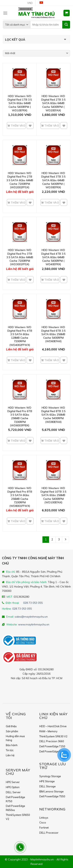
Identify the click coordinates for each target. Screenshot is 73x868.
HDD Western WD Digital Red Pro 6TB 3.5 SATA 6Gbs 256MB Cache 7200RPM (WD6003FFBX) (20, 417)
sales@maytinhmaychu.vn (31, 617)
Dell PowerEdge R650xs (15, 808)
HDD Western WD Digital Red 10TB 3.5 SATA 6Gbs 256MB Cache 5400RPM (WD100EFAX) (53, 495)
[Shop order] (36, 53)
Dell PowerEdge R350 (52, 751)
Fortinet (44, 828)
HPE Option (13, 787)
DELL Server (13, 792)
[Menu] (5, 13)
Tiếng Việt (43, 3)
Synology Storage (50, 776)
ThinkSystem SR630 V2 (53, 736)
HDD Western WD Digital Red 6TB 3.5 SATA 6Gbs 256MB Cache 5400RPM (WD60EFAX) (53, 334)
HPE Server (13, 782)
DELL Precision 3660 (52, 741)
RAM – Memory (48, 731)
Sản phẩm (12, 731)
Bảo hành (12, 745)
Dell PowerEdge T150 (52, 746)
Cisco (43, 822)
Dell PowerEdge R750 (15, 799)
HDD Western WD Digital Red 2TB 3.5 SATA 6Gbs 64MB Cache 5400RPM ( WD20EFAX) (53, 103)
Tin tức (10, 750)
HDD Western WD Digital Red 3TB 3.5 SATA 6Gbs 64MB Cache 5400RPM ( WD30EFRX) (53, 180)
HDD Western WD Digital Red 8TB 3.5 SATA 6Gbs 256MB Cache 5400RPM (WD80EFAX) (53, 415)
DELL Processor (49, 833)
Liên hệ (10, 755)
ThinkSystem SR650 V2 (18, 817)
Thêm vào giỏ (17, 127)
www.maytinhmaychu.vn (34, 624)
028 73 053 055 (33, 603)
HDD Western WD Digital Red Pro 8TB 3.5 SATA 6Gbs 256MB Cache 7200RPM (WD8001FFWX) (20, 497)
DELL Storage (47, 786)
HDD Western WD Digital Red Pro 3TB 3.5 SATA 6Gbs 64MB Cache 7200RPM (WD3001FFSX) (20, 257)
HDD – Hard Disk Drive (53, 726)
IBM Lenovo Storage (51, 791)
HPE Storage (47, 781)
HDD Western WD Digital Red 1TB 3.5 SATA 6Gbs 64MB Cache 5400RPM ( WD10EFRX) (20, 103)
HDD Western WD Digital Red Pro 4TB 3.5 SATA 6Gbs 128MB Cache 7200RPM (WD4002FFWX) (20, 336)
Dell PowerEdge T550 (52, 796)
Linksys (44, 818)
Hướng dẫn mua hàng (15, 738)
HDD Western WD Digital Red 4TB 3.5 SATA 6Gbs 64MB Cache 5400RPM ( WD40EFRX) (53, 257)
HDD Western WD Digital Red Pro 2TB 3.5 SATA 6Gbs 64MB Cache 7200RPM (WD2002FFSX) (20, 180)
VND (30, 3)
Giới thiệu (11, 726)
